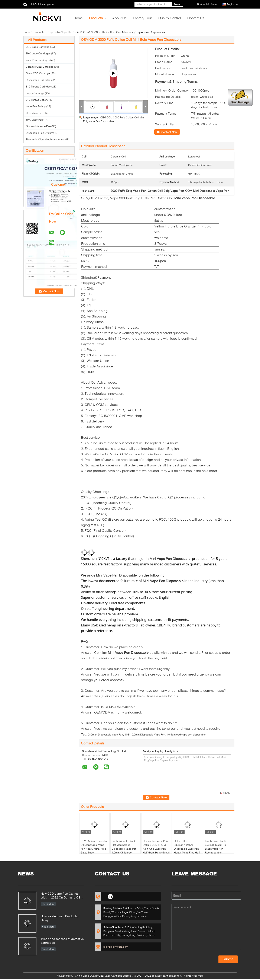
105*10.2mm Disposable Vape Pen (145, 735)
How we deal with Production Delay (60, 918)
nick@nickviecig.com (42, 4)
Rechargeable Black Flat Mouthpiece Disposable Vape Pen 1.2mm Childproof (124, 847)
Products (96, 18)
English (232, 4)
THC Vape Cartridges (38, 53)
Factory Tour (142, 18)
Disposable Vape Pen (60, 32)
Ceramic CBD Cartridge (40, 67)
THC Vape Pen (34, 120)
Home (78, 18)
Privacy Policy (65, 976)
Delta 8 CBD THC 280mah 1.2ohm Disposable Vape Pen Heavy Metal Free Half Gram (187, 849)
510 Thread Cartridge (38, 87)
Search (178, 4)
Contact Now (169, 132)
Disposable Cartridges (39, 80)
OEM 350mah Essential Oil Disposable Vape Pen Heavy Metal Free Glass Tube (94, 847)
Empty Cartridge (35, 93)
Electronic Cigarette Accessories (45, 139)
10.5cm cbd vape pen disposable (186, 735)
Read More (48, 904)
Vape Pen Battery (36, 106)
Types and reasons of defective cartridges (62, 941)
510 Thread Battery (37, 100)
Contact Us (196, 18)
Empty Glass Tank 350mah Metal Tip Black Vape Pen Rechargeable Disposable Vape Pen (217, 849)
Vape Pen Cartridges (38, 60)
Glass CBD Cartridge (38, 73)
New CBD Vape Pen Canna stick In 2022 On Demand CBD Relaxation (62, 896)
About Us (119, 18)
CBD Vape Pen (34, 113)
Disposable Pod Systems (40, 133)
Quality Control (170, 18)
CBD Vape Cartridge (38, 47)
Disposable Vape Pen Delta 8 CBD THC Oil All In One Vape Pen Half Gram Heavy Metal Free (156, 849)
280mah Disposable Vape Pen (105, 735)
